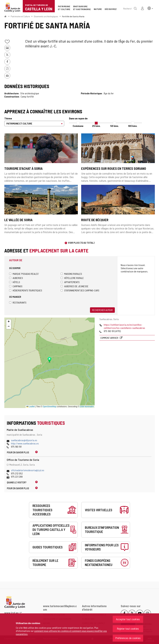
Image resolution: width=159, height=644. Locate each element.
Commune (78, 126)
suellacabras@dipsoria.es (24, 440)
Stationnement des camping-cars (80, 290)
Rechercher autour (102, 310)
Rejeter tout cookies (128, 629)
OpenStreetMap (50, 407)
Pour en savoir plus (18, 452)
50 (115, 126)
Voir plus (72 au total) (81, 243)
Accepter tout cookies (128, 619)
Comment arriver (110, 338)
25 (96, 126)
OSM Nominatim (87, 407)
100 (133, 126)
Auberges (16, 278)
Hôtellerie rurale (72, 278)
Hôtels (15, 282)
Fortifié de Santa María (73, 16)
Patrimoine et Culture (20, 16)
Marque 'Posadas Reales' (24, 274)
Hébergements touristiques (26, 290)
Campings (16, 286)
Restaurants (18, 302)
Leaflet (31, 407)
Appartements (70, 282)
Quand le (17, 482)
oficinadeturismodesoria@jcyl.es (28, 470)
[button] (150, 8)
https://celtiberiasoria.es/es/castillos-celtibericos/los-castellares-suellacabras (124, 326)
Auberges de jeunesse (75, 286)
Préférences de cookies (128, 638)
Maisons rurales (71, 274)
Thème (8, 118)
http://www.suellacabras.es (25, 443)
